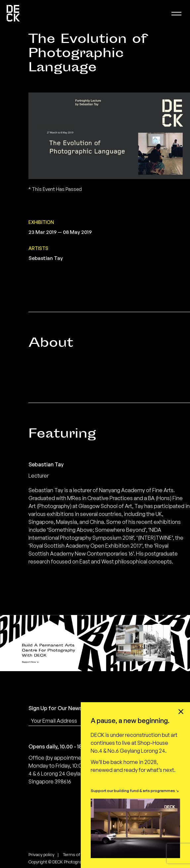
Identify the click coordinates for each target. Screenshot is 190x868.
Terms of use (75, 854)
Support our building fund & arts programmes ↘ (135, 791)
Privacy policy (41, 854)
